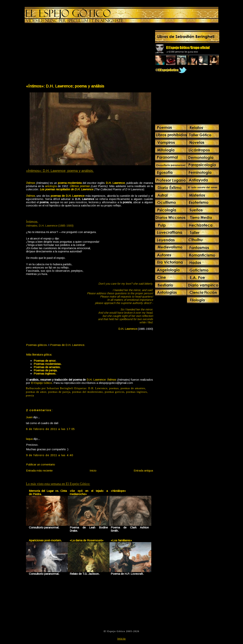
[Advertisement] (58, 54)
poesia (30, 396)
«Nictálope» (118, 491)
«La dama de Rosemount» (87, 540)
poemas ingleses (137, 392)
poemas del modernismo (88, 392)
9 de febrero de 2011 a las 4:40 (50, 455)
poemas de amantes (133, 388)
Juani (29, 417)
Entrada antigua (143, 470)
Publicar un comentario (41, 464)
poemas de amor (36, 392)
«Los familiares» (121, 540)
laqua (29, 439)
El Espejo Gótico (41, 383)
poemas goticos (115, 392)
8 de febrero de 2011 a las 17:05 (50, 429)
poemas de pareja (59, 392)
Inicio (93, 470)
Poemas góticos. (37, 345)
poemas (114, 388)
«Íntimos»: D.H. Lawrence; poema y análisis (65, 86)
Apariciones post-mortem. (45, 540)
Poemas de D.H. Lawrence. (68, 345)
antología (51, 186)
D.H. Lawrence (98, 388)
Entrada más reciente (39, 470)
